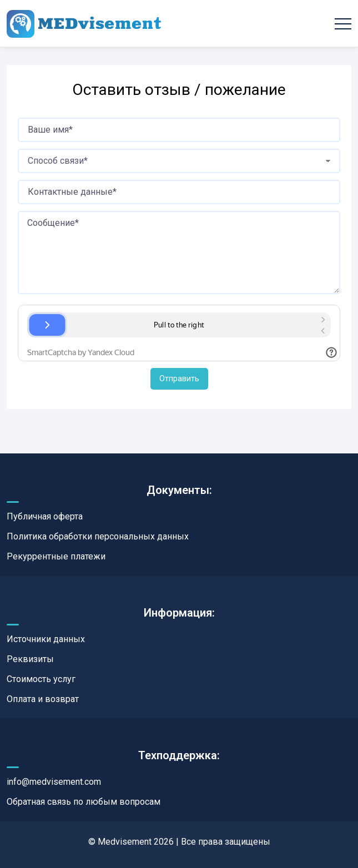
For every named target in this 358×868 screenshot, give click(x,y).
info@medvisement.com (54, 782)
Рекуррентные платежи (56, 556)
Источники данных (46, 639)
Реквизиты (30, 659)
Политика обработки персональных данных (98, 536)
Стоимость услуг (41, 679)
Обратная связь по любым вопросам (84, 802)
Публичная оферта (45, 516)
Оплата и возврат (43, 699)
